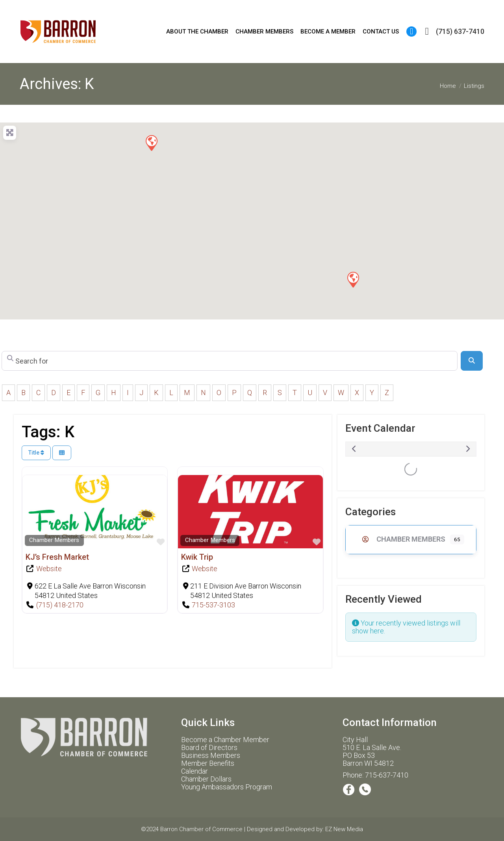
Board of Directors (209, 747)
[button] (353, 279)
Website (49, 569)
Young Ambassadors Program (227, 787)
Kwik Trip (197, 557)
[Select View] (62, 453)
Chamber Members (54, 540)
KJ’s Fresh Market (57, 557)
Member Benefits (208, 763)
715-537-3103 (213, 605)
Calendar (195, 771)
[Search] (472, 361)
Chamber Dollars (206, 779)
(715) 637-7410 (452, 32)
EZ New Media (344, 829)
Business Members (211, 755)
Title (36, 453)
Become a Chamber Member (225, 740)
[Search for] (230, 361)
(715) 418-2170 (60, 605)
